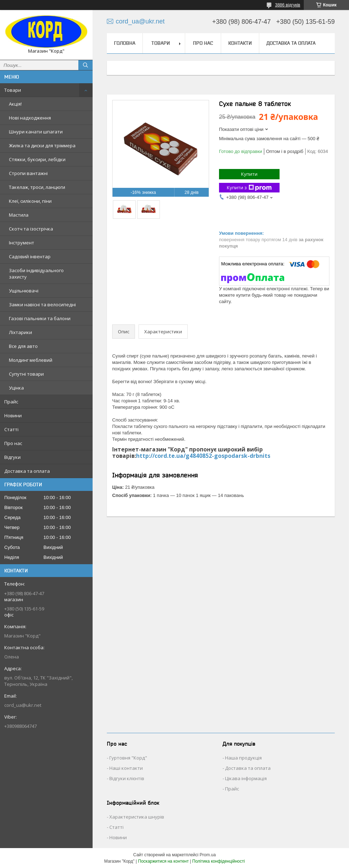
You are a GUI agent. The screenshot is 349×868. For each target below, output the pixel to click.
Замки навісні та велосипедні (42, 305)
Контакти (240, 43)
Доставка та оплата (27, 471)
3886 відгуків (288, 5)
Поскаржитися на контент (163, 861)
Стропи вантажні (28, 173)
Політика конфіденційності (219, 861)
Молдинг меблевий (31, 360)
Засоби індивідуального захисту (36, 274)
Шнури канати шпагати (36, 132)
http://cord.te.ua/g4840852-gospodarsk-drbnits (203, 456)
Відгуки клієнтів (127, 778)
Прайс (11, 402)
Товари (13, 90)
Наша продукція (243, 758)
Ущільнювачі (24, 291)
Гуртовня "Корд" (128, 758)
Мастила (19, 215)
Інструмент (22, 243)
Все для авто (23, 346)
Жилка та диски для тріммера (42, 145)
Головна (125, 43)
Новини (13, 416)
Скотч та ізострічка (31, 229)
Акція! (15, 104)
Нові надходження (30, 118)
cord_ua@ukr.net (23, 705)
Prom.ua (208, 855)
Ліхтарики (20, 332)
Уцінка (16, 388)
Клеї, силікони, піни (30, 201)
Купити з (249, 188)
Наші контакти (126, 768)
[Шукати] (85, 65)
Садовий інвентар (30, 256)
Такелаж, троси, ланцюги (37, 187)
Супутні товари (26, 374)
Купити (249, 174)
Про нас (13, 443)
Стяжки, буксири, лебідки (37, 159)
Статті (11, 429)
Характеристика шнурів (137, 817)
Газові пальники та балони (40, 318)
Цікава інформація (246, 778)
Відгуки (12, 457)
